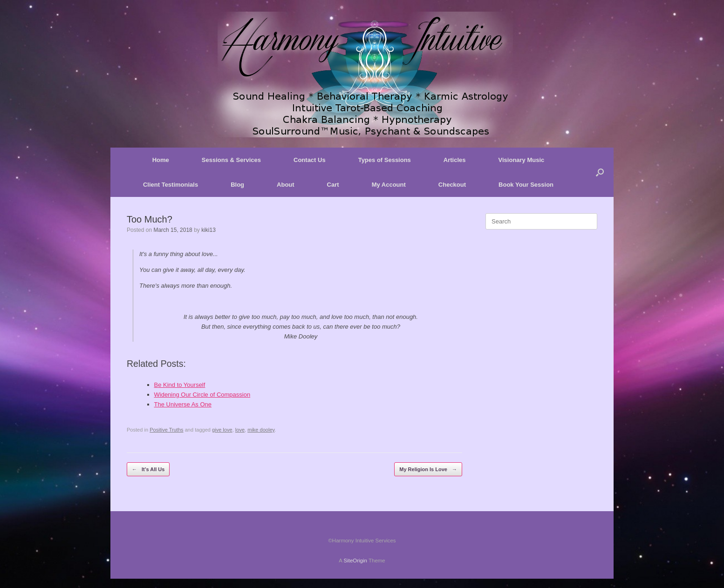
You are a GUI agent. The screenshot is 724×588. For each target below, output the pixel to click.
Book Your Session (526, 185)
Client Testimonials (171, 185)
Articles (455, 160)
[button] (600, 172)
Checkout (452, 185)
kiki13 (208, 230)
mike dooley (261, 430)
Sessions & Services (231, 160)
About (286, 185)
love (240, 430)
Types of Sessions (385, 160)
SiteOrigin (355, 561)
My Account (389, 185)
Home (161, 160)
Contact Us (310, 160)
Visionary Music (522, 160)
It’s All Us (148, 470)
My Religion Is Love (428, 470)
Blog (237, 185)
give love (222, 430)
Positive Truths (166, 430)
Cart (333, 185)
